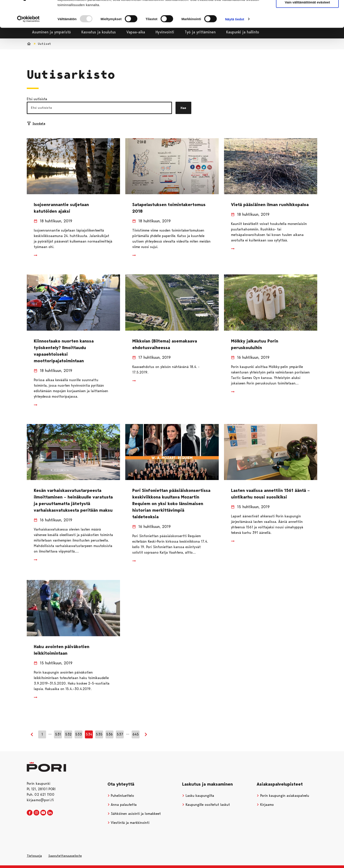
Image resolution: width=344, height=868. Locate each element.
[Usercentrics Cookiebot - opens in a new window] (28, 41)
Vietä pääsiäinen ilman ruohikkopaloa (270, 205)
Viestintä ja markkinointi (129, 823)
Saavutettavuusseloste (65, 856)
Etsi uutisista (37, 99)
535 (99, 734)
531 (58, 734)
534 (89, 734)
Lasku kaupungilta (198, 796)
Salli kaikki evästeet (307, 11)
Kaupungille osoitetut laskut (206, 805)
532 (68, 734)
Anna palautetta (122, 805)
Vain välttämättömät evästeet (307, 24)
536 (109, 734)
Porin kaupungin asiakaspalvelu (283, 796)
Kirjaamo (265, 805)
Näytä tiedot (235, 41)
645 (136, 734)
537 (120, 734)
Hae (183, 108)
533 (79, 734)
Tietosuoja (34, 856)
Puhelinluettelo (121, 796)
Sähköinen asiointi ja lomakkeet (134, 814)
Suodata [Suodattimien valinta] (36, 123)
